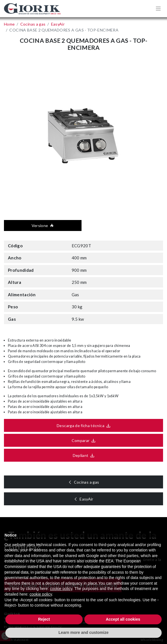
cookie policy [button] (61, 589)
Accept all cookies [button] (123, 619)
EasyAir (89, 499)
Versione (45, 225)
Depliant (78, 455)
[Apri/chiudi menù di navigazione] (158, 8)
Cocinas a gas (89, 482)
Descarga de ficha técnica (79, 426)
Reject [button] (44, 619)
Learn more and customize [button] (83, 632)
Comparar (78, 440)
